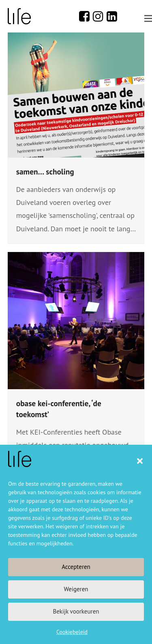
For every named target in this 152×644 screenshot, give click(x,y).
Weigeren (76, 589)
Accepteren (76, 567)
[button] (140, 461)
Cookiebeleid (72, 632)
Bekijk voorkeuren (76, 611)
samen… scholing (45, 171)
